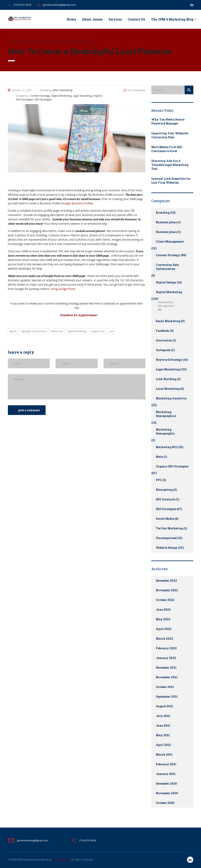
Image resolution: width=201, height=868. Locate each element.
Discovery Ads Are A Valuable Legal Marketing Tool (170, 165)
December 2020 (166, 783)
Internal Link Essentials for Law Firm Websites (171, 181)
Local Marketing (168, 389)
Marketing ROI (167, 447)
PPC (159, 480)
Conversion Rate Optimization (167, 267)
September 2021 (167, 697)
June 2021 (163, 726)
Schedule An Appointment (79, 315)
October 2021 (165, 687)
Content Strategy (168, 255)
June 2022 (163, 610)
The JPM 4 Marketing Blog (172, 19)
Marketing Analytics (171, 398)
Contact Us (136, 19)
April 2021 (163, 745)
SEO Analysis (165, 499)
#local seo (57, 331)
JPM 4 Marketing (27, 860)
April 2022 (164, 629)
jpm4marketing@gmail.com (59, 5)
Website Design (167, 548)
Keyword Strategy (169, 360)
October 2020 (165, 803)
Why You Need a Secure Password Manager (168, 121)
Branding (163, 213)
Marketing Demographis (165, 431)
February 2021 (166, 764)
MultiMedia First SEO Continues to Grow (167, 149)
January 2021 (166, 774)
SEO (112, 331)
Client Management (170, 242)
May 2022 (163, 619)
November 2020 (167, 793)
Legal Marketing (77, 331)
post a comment (27, 410)
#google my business (34, 331)
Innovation (164, 340)
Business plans (166, 222)
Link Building (166, 379)
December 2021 (166, 668)
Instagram (163, 350)
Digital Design (166, 282)
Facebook (163, 331)
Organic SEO (98, 331)
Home (71, 19)
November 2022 (167, 590)
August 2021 (165, 706)
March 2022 (164, 639)
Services (115, 19)
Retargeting (164, 490)
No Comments (134, 90)
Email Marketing (168, 321)
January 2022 (166, 658)
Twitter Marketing (169, 528)
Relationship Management (166, 304)
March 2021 (164, 754)
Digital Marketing (169, 292)
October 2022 (165, 600)
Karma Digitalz (61, 860)
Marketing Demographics (166, 414)
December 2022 (166, 581)
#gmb (13, 331)
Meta (159, 457)
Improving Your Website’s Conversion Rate (170, 135)
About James (92, 19)
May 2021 (163, 735)
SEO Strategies (166, 509)
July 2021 (163, 716)
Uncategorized (166, 538)
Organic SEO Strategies (172, 466)
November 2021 (167, 677)
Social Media (165, 519)
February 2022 (166, 648)
